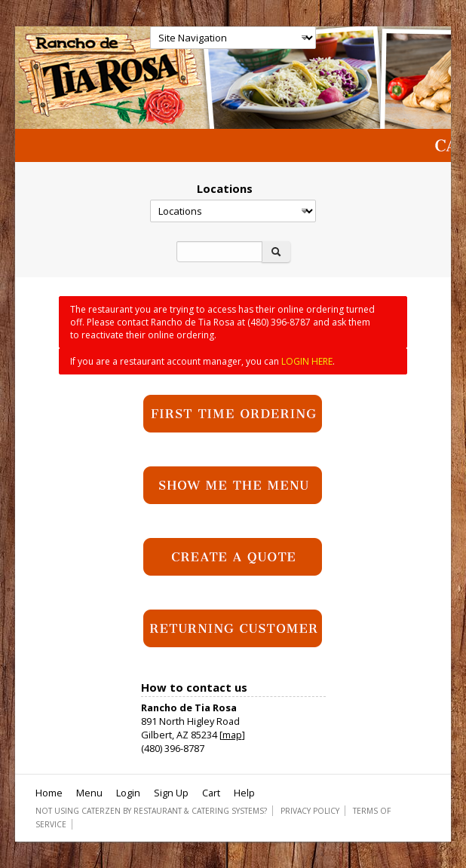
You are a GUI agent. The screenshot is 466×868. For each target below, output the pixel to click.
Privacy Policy (310, 811)
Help (244, 793)
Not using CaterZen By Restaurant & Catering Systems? (151, 811)
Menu (89, 793)
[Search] (219, 252)
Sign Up (171, 793)
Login (128, 793)
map (232, 735)
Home (49, 793)
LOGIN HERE (307, 361)
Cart (211, 793)
